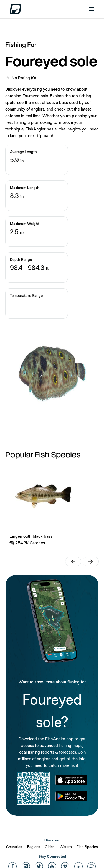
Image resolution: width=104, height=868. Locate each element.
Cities (50, 847)
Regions (34, 847)
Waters (66, 847)
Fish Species (87, 847)
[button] (73, 562)
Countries (14, 847)
